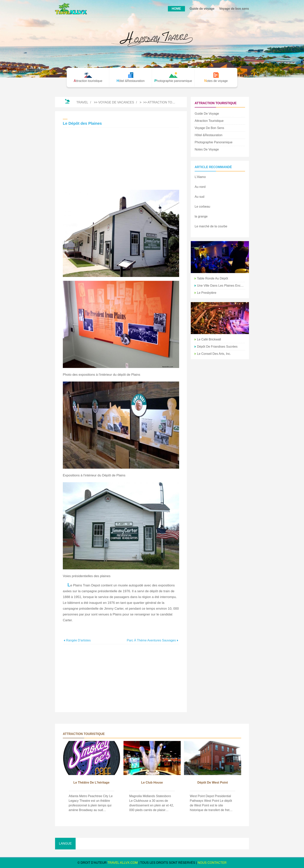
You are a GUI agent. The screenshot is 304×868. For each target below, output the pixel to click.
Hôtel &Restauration (209, 135)
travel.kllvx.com (123, 863)
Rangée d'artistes (78, 640)
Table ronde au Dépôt (212, 278)
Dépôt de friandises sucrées (217, 347)
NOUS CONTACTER (212, 863)
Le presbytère (207, 293)
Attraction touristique (168, 102)
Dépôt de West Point (213, 782)
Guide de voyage (202, 9)
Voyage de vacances (116, 102)
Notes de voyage (207, 149)
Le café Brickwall (209, 339)
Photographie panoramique (214, 142)
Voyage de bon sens (234, 9)
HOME (176, 9)
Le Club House (152, 782)
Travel (82, 102)
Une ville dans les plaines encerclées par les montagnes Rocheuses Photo (221, 286)
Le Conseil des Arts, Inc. (214, 354)
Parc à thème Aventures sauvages (151, 640)
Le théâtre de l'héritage (91, 782)
